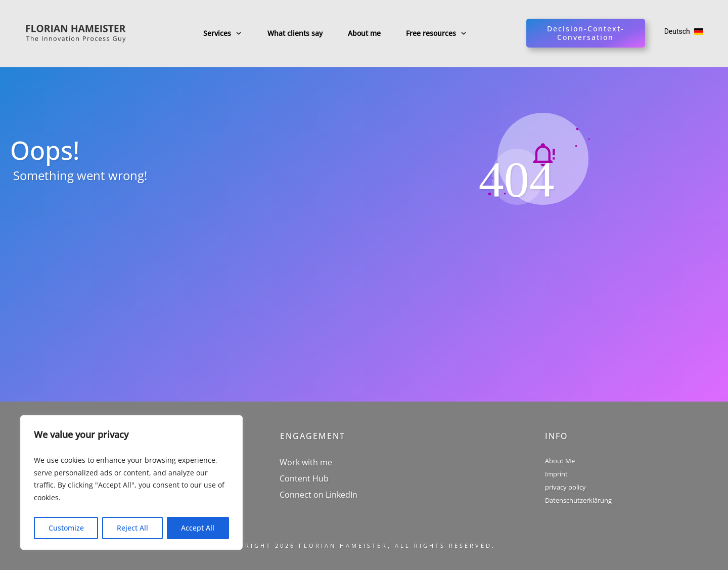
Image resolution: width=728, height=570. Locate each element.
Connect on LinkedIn (318, 495)
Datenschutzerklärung (578, 500)
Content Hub (304, 478)
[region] (131, 483)
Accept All (198, 528)
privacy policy (565, 487)
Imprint (556, 474)
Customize (66, 528)
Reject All (132, 528)
